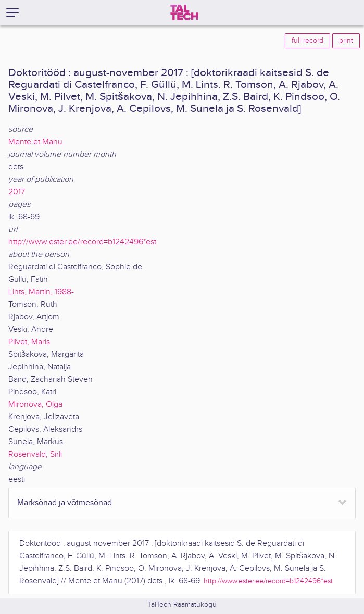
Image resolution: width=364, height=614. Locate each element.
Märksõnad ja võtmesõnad (65, 503)
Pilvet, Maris (29, 342)
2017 (17, 192)
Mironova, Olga (35, 404)
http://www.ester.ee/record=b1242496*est (82, 242)
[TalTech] (184, 12)
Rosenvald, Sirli (35, 454)
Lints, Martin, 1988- (41, 292)
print (346, 41)
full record (307, 41)
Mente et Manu (35, 142)
